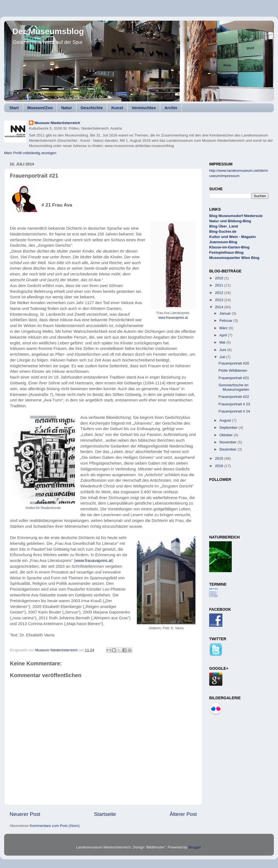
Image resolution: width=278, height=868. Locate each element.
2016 (220, 466)
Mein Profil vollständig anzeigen (30, 153)
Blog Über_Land (224, 226)
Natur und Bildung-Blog (230, 221)
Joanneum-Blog (223, 242)
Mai (223, 342)
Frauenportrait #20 (234, 363)
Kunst (117, 108)
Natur (66, 108)
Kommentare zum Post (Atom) (55, 826)
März (224, 328)
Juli (223, 357)
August (226, 420)
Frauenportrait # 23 (234, 404)
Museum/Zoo (40, 108)
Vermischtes (144, 108)
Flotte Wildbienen (233, 370)
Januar (226, 313)
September (229, 428)
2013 (220, 300)
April (224, 335)
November (228, 442)
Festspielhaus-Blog (226, 252)
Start (14, 108)
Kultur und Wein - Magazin (232, 237)
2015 (220, 458)
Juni (223, 350)
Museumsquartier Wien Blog (234, 258)
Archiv (171, 108)
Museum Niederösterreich (57, 123)
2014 (220, 307)
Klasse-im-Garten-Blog (229, 247)
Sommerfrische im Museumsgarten (234, 387)
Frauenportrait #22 (234, 397)
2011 (220, 285)
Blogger (195, 847)
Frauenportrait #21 (234, 378)
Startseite (105, 814)
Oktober (227, 435)
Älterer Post (183, 814)
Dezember (228, 449)
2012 (220, 293)
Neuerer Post (25, 814)
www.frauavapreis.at (173, 318)
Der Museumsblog (48, 31)
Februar (226, 321)
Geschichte (92, 108)
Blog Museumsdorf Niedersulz (236, 216)
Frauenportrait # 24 (234, 411)
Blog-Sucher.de (223, 231)
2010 (220, 278)
